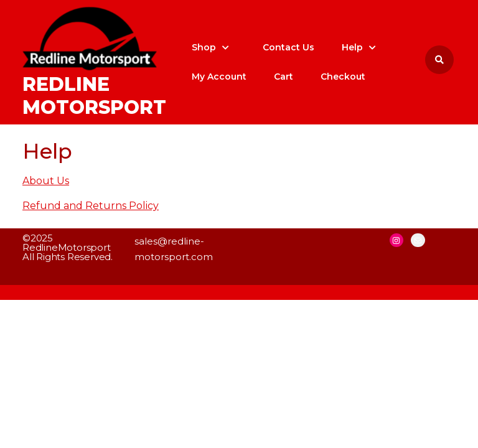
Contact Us (288, 47)
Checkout (343, 77)
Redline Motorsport (94, 96)
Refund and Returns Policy (91, 206)
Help (352, 47)
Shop (204, 47)
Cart (284, 77)
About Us (46, 181)
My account (219, 77)
